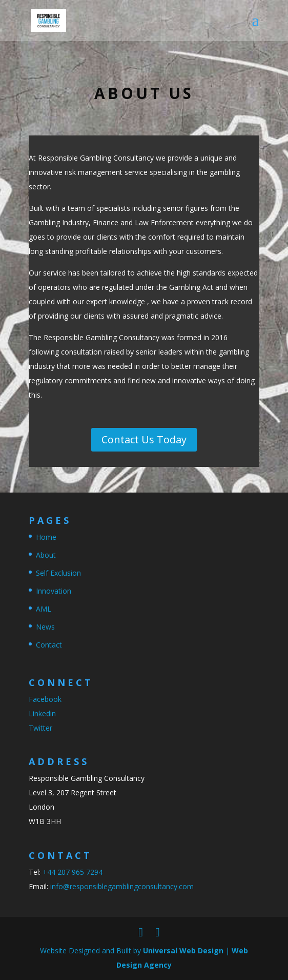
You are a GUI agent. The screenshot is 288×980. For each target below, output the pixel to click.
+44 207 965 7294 (73, 872)
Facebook (45, 699)
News (45, 627)
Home (46, 537)
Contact (49, 645)
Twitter (40, 728)
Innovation (54, 591)
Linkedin (42, 713)
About (46, 555)
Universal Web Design (183, 950)
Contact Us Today (144, 439)
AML (44, 609)
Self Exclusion (58, 573)
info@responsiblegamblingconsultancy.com (122, 886)
